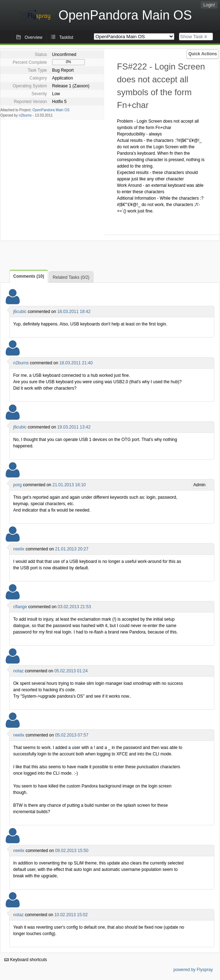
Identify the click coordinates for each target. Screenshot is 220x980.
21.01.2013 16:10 (69, 485)
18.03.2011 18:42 (74, 312)
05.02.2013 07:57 (71, 735)
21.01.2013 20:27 (71, 549)
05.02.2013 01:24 (71, 671)
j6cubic (20, 312)
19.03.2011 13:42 (74, 427)
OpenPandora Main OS (51, 110)
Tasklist (66, 37)
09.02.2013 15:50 (71, 851)
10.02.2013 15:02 (71, 915)
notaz (18, 671)
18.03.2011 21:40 (76, 363)
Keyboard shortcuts (26, 960)
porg (17, 485)
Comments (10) (29, 276)
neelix (19, 549)
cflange (20, 607)
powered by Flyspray (193, 970)
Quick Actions (203, 54)
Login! (209, 5)
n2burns (25, 115)
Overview (34, 37)
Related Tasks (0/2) (71, 277)
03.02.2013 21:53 (74, 607)
